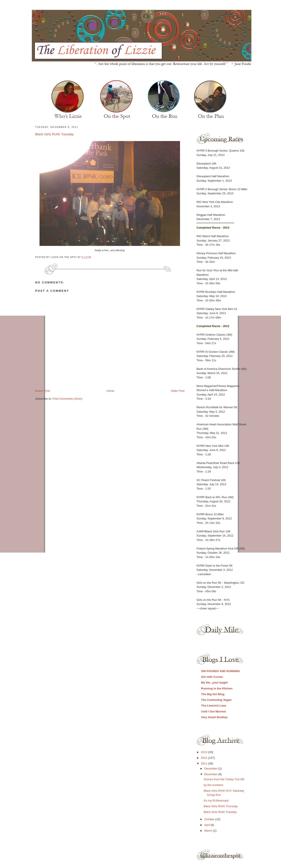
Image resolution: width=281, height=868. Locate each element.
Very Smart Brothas (214, 717)
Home (111, 391)
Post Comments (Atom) (68, 399)
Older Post (178, 391)
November (211, 774)
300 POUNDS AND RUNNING (221, 671)
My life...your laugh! (214, 683)
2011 (204, 763)
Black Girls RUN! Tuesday (54, 134)
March (209, 831)
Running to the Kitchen (217, 688)
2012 (204, 758)
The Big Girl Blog (213, 694)
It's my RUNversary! (216, 801)
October (210, 819)
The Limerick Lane (214, 706)
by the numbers (213, 785)
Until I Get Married (213, 711)
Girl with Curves (212, 677)
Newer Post (42, 391)
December (211, 769)
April (207, 825)
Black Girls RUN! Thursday (221, 806)
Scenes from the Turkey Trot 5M (224, 779)
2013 (204, 752)
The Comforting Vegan (216, 700)
